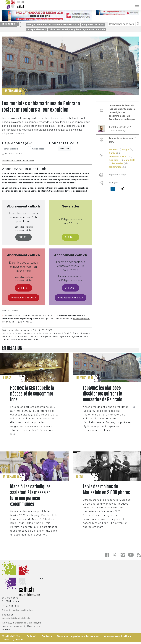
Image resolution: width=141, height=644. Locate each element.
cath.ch (9, 636)
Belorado (113, 149)
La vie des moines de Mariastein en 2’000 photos (106, 490)
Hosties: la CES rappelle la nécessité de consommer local (32, 394)
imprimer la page (117, 175)
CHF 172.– (23, 288)
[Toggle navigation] (135, 5)
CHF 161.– (70, 237)
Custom (19, 640)
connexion (65, 149)
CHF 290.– (70, 288)
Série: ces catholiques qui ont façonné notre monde (77, 29)
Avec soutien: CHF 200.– (23, 298)
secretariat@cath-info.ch (16, 618)
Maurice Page (119, 130)
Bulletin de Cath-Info (26, 623)
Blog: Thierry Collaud (93, 24)
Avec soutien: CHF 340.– (71, 298)
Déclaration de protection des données (78, 636)
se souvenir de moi (13, 154)
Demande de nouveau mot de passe (18, 160)
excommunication (118, 156)
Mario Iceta (129, 160)
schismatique (116, 167)
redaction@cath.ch (24, 610)
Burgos (126, 149)
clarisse (113, 153)
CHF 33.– (23, 237)
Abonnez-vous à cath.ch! (118, 636)
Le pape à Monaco (36, 29)
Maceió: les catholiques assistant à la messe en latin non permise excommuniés (30, 495)
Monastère (118, 163)
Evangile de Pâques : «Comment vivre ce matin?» (53, 24)
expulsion (114, 160)
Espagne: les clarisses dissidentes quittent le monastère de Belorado (103, 394)
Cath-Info (32, 636)
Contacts (47, 636)
